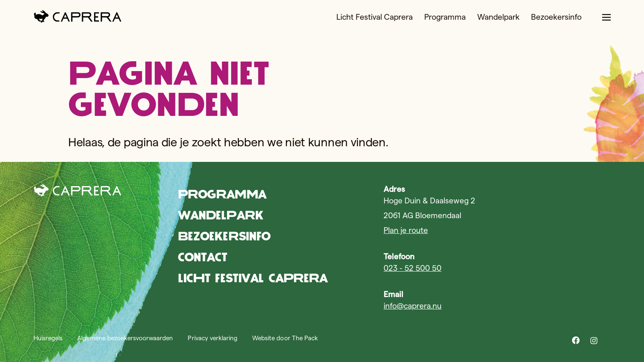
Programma (445, 17)
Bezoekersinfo (556, 17)
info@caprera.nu (413, 306)
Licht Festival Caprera (375, 17)
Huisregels (48, 338)
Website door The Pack (285, 338)
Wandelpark (498, 17)
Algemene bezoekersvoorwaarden (125, 338)
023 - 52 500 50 (413, 268)
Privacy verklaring (213, 338)
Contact (203, 257)
